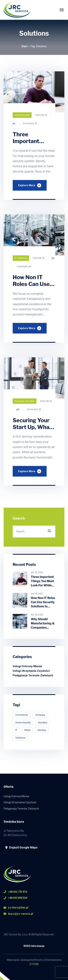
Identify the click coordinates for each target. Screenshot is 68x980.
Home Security (22, 115)
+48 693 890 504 (15, 898)
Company (19, 401)
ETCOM (34, 964)
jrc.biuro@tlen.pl (16, 908)
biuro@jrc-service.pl (18, 914)
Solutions (22, 258)
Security (42, 730)
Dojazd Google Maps (21, 848)
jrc (14, 123)
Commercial (22, 715)
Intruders (30, 401)
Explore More (30, 185)
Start (24, 46)
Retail (27, 730)
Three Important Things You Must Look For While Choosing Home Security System (42, 585)
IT (15, 258)
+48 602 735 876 (15, 892)
